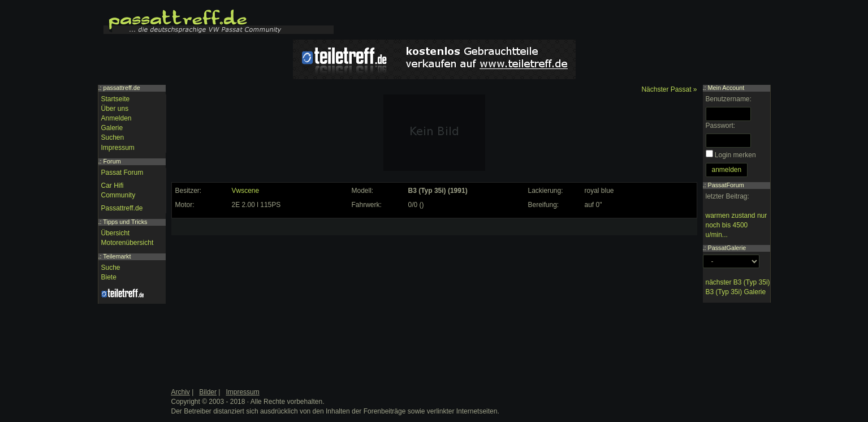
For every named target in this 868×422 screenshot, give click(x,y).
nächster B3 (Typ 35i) (738, 282)
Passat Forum (122, 173)
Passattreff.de (122, 208)
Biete (109, 277)
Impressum (118, 148)
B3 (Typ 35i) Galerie (736, 292)
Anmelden (116, 118)
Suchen (113, 137)
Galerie (112, 128)
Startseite (116, 99)
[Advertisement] (260, 292)
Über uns (115, 109)
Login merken (735, 155)
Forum (112, 161)
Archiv (181, 392)
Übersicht (116, 233)
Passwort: (721, 126)
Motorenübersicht (128, 243)
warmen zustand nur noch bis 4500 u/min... (737, 225)
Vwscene (246, 191)
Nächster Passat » (669, 89)
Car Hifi (113, 186)
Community (118, 195)
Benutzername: (729, 99)
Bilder (208, 392)
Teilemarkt (117, 256)
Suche (111, 268)
